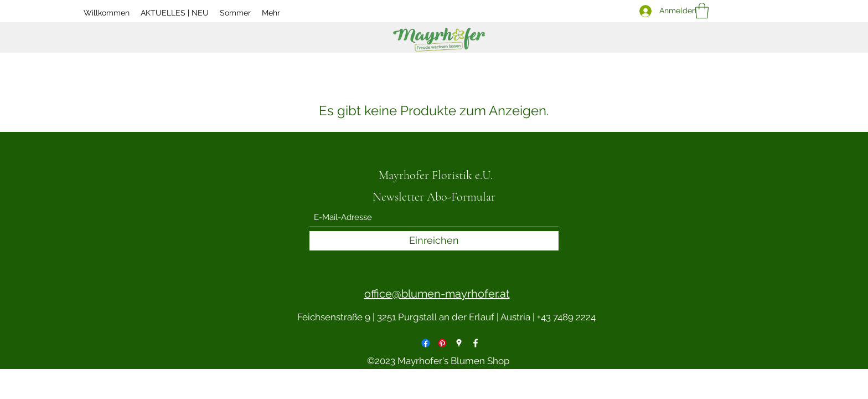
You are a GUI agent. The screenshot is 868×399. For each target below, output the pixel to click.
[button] (702, 11)
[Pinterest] (442, 343)
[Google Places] (459, 343)
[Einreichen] (434, 241)
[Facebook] (426, 343)
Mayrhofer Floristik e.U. (436, 175)
